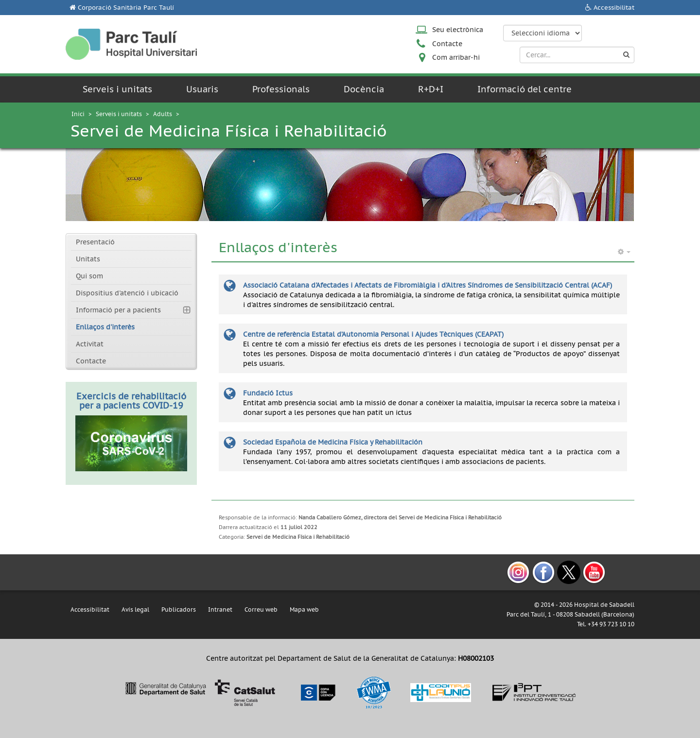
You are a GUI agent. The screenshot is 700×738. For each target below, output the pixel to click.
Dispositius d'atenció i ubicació (127, 293)
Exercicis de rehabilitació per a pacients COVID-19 (131, 401)
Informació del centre (525, 89)
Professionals (281, 89)
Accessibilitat (614, 8)
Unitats (88, 259)
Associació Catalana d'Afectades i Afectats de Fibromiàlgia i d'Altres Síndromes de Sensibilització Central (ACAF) (428, 285)
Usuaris (202, 89)
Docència (364, 89)
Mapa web (304, 609)
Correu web (261, 609)
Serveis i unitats (117, 89)
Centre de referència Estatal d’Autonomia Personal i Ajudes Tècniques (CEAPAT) (373, 334)
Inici (78, 114)
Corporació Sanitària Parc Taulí (126, 8)
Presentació (95, 242)
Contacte (447, 44)
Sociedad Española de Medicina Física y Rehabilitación (333, 442)
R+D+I (431, 89)
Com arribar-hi (456, 57)
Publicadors (179, 609)
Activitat (90, 344)
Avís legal (135, 609)
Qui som (89, 276)
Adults (163, 114)
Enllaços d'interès (105, 327)
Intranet (220, 609)
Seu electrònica (458, 30)
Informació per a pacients (118, 310)
